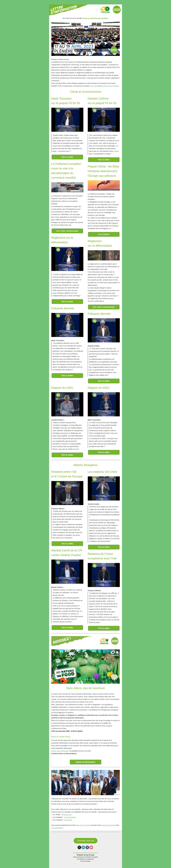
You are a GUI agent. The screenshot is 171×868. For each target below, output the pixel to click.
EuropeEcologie (70, 817)
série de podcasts (108, 825)
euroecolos (68, 820)
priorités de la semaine (111, 86)
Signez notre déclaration (60, 751)
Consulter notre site (85, 841)
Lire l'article (104, 234)
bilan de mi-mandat (83, 825)
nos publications (57, 828)
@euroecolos (67, 815)
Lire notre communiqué (67, 231)
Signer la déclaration (85, 762)
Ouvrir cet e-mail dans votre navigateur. (96, 18)
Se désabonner (78, 853)
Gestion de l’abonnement (90, 853)
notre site (93, 86)
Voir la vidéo (67, 157)
